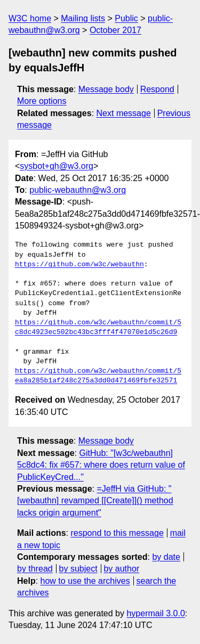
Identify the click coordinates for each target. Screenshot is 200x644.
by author (121, 569)
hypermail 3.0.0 (155, 613)
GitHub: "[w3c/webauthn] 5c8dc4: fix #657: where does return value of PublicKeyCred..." (101, 465)
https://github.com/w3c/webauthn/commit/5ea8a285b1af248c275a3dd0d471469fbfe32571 (98, 376)
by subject (78, 569)
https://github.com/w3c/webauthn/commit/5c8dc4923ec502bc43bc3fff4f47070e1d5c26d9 (98, 328)
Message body (106, 89)
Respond (157, 89)
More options (42, 101)
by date (166, 557)
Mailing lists (83, 18)
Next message (124, 113)
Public (126, 18)
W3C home (30, 18)
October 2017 (115, 30)
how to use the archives (85, 581)
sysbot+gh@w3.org (57, 166)
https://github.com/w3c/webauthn (79, 265)
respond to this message (117, 533)
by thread (35, 569)
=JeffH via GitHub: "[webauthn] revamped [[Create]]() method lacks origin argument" (95, 501)
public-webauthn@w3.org (78, 190)
